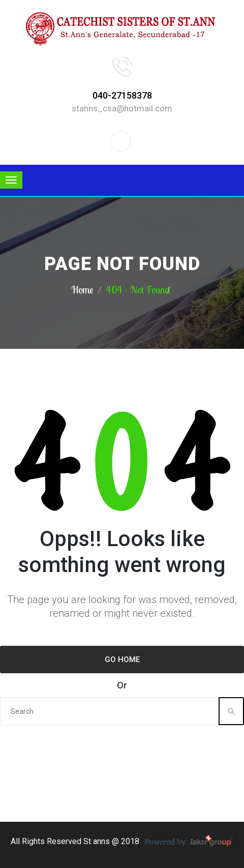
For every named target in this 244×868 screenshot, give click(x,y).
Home (82, 290)
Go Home (122, 660)
